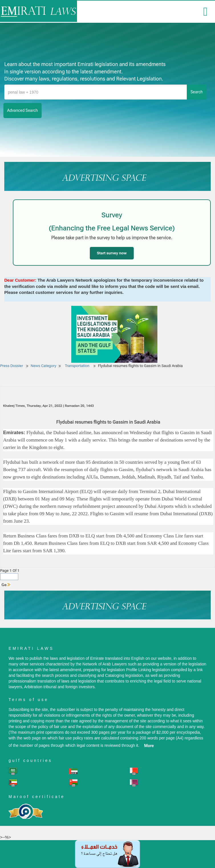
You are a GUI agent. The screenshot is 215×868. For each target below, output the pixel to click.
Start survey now (112, 253)
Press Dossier (12, 366)
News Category (44, 366)
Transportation (77, 366)
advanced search (23, 110)
